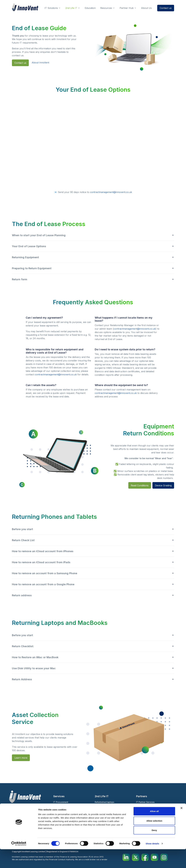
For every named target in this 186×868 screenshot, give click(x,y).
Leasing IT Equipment (64, 806)
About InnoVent (40, 63)
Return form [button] (20, 279)
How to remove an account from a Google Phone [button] (43, 584)
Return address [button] (22, 595)
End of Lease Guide (146, 814)
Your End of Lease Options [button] (29, 246)
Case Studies (103, 822)
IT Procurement (61, 802)
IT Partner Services (145, 802)
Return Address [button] (22, 679)
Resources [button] (106, 8)
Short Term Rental (103, 806)
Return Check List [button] (23, 540)
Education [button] (90, 8)
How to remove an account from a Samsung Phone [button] (45, 573)
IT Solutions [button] (51, 8)
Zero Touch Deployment (65, 810)
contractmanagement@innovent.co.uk (111, 192)
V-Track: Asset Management (67, 814)
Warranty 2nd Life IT (104, 810)
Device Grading (163, 485)
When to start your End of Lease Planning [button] (39, 235)
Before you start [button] (22, 529)
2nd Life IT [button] (71, 8)
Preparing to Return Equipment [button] (32, 268)
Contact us (166, 8)
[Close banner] (181, 827)
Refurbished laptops (104, 802)
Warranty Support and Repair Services (72, 818)
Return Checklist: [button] (23, 646)
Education (141, 821)
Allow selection (154, 839)
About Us (101, 816)
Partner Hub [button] (127, 8)
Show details (153, 862)
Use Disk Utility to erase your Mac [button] (34, 668)
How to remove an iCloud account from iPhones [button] (43, 551)
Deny (154, 849)
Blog (139, 808)
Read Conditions (140, 485)
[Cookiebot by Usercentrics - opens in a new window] (19, 862)
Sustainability (142, 817)
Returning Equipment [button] (25, 257)
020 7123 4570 (20, 821)
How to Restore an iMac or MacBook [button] (35, 657)
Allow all (154, 830)
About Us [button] (146, 8)
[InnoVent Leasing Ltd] (25, 7)
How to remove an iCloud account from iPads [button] (41, 562)
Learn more (21, 758)
